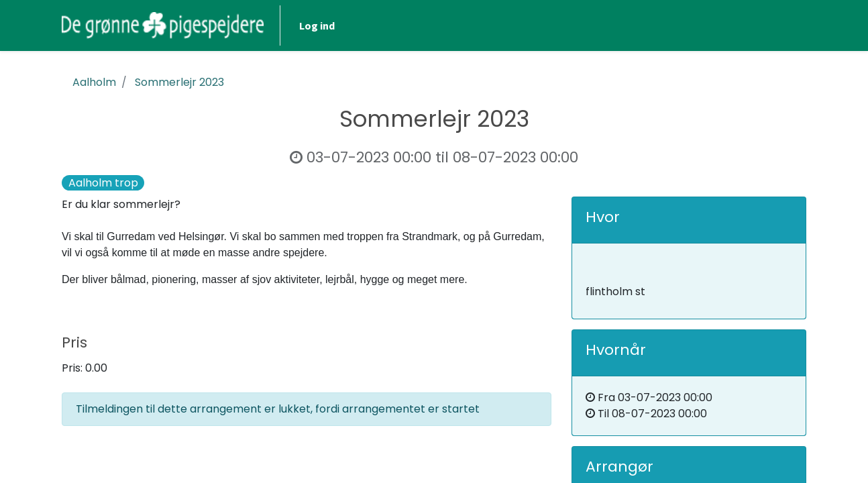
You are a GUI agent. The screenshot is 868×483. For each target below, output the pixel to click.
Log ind (317, 25)
